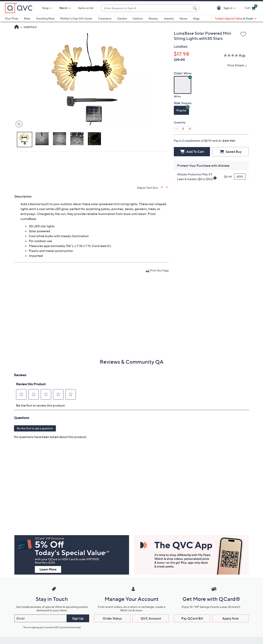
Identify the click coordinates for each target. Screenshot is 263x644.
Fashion (138, 18)
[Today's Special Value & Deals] (236, 18)
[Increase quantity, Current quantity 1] (190, 129)
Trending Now (45, 18)
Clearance (105, 18)
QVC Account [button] (151, 618)
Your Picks (12, 18)
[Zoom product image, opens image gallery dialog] (18, 124)
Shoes (183, 18)
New (27, 18)
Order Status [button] (112, 618)
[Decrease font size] (167, 187)
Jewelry (169, 18)
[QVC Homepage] (17, 27)
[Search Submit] (195, 8)
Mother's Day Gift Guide (76, 18)
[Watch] (63, 8)
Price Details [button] (236, 65)
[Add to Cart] (192, 152)
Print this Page (159, 270)
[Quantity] (183, 129)
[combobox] (146, 8)
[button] (220, 8)
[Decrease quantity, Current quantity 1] (176, 129)
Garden (122, 18)
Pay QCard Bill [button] (192, 618)
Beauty (153, 18)
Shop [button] (45, 8)
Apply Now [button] (230, 618)
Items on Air (86, 8)
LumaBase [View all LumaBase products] (181, 46)
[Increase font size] (162, 187)
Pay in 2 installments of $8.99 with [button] (205, 141)
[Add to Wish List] (243, 34)
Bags (196, 18)
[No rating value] (233, 56)
